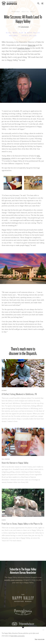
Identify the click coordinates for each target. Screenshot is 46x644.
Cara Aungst (25, 27)
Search (38, 3)
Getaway (4, 390)
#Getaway (14, 36)
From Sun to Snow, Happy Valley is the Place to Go (22, 524)
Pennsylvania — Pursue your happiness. (23, 612)
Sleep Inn (32, 45)
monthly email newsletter (13, 580)
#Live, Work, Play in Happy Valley (23, 33)
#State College (29, 36)
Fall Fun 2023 (6, 459)
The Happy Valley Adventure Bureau (23, 598)
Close (43, 630)
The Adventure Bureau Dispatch (9, 3)
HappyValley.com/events (17, 636)
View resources (39, 639)
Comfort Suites (24, 48)
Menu (42, 3)
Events (4, 520)
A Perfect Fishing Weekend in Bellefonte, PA (19, 394)
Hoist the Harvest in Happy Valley (15, 463)
